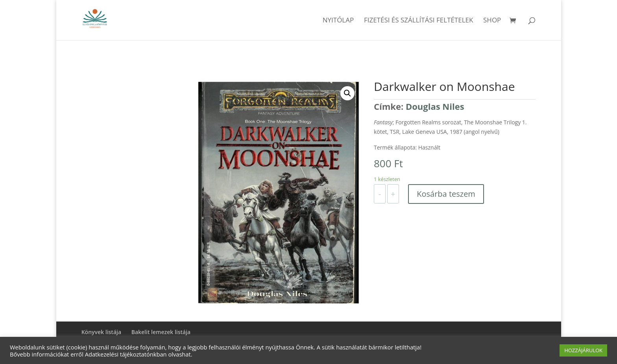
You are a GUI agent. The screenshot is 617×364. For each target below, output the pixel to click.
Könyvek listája (101, 332)
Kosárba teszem (446, 194)
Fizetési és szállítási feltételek (419, 21)
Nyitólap (338, 21)
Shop (492, 21)
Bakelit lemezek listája (161, 332)
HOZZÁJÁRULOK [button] (583, 350)
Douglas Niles (435, 106)
